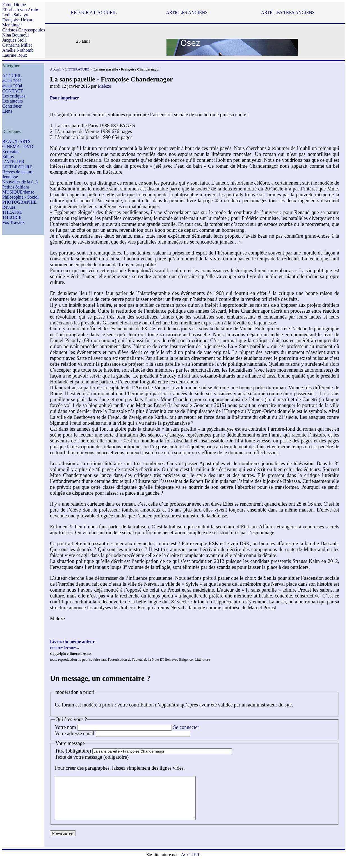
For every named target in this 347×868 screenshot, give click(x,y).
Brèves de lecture (18, 172)
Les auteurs (12, 101)
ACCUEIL (12, 76)
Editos (8, 157)
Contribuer (12, 106)
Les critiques (14, 96)
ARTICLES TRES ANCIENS (288, 13)
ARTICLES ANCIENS (187, 13)
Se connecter (186, 727)
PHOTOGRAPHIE (19, 202)
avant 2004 (12, 86)
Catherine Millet (17, 45)
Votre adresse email (75, 733)
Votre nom (66, 727)
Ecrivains (11, 152)
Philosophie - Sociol (20, 197)
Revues (9, 207)
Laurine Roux (15, 55)
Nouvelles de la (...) (20, 182)
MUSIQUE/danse (18, 192)
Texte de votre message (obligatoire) (92, 757)
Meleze (104, 86)
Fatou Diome (14, 5)
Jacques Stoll (14, 40)
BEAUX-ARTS (16, 141)
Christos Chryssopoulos (24, 30)
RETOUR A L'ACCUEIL (94, 13)
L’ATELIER (13, 162)
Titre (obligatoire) (73, 751)
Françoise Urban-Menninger (18, 22)
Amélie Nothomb (18, 50)
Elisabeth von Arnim (21, 10)
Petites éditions (16, 187)
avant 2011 (12, 81)
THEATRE (12, 212)
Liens (7, 111)
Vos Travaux (13, 222)
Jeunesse (10, 177)
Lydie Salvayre (16, 15)
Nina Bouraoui (16, 35)
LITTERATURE (17, 167)
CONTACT (13, 91)
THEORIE (12, 217)
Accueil (56, 69)
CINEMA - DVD (18, 146)
